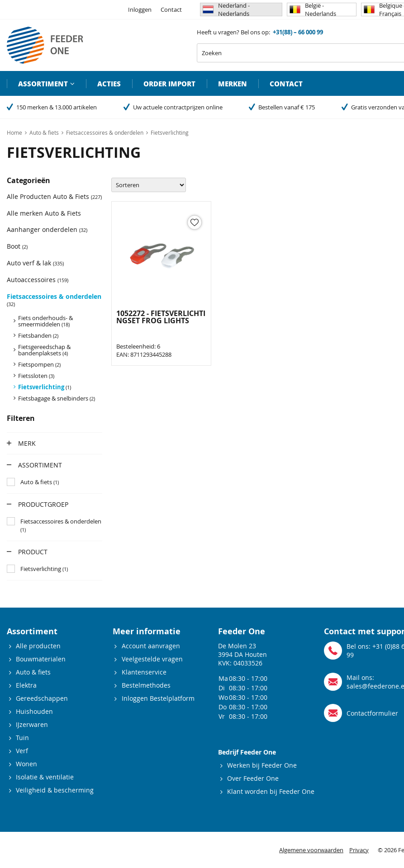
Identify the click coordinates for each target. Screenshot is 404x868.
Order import (169, 84)
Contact (171, 9)
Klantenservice (144, 672)
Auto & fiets (33, 672)
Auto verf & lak (35, 263)
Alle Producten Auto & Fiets (54, 196)
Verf (22, 751)
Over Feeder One (253, 778)
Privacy (359, 850)
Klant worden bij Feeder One (271, 791)
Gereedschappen (42, 698)
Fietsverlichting (45, 387)
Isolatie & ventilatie (45, 777)
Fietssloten (36, 376)
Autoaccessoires (38, 280)
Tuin (22, 738)
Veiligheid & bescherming (55, 790)
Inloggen (140, 9)
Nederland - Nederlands (226, 9)
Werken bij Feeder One (262, 765)
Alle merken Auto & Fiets (44, 213)
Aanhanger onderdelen (47, 229)
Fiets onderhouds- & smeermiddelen (45, 321)
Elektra (26, 685)
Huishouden (34, 711)
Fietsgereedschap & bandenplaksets (44, 350)
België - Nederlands (313, 9)
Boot (17, 246)
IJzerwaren (32, 724)
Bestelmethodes (146, 685)
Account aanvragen (151, 646)
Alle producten (38, 646)
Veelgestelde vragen (152, 659)
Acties (109, 84)
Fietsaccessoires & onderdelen (54, 300)
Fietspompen (39, 364)
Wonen (26, 764)
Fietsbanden (38, 335)
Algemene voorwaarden (311, 850)
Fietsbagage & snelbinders (57, 398)
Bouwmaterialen (41, 659)
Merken (233, 84)
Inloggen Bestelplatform (158, 698)
